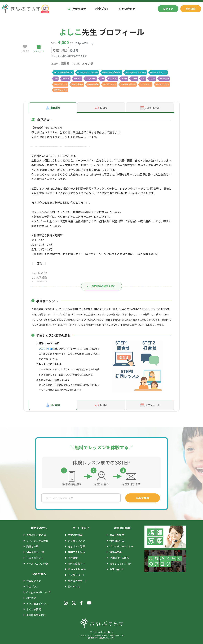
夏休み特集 (74, 586)
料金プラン (102, 9)
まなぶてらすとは (36, 535)
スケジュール (150, 108)
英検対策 (66, 78)
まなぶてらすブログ (120, 564)
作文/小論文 (91, 78)
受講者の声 (32, 546)
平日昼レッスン (162, 84)
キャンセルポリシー (37, 604)
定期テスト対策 (76, 552)
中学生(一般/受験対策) (63, 72)
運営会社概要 (117, 535)
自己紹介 (53, 108)
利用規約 (31, 598)
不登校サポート (110, 84)
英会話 (152, 78)
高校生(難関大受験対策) (136, 72)
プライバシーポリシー (122, 546)
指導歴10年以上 (61, 84)
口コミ (101, 108)
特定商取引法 (117, 541)
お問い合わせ (127, 9)
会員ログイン (34, 581)
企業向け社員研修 (119, 558)
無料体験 (191, 9)
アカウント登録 (47, 349)
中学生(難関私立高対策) (87, 72)
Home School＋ (77, 569)
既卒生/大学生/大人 (158, 72)
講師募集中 (116, 552)
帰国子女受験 (93, 84)
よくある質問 (34, 609)
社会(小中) (113, 78)
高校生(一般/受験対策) (112, 72)
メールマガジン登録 (37, 564)
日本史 (124, 78)
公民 (143, 78)
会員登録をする (35, 558)
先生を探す (77, 9)
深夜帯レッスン (61, 90)
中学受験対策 (75, 535)
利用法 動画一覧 (35, 552)
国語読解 (78, 78)
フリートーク (146, 84)
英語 (56, 78)
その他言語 (164, 78)
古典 (102, 78)
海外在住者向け (76, 564)
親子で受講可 (77, 84)
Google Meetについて (39, 592)
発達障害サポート (128, 84)
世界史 (134, 78)
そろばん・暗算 (76, 546)
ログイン (168, 9)
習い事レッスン (76, 541)
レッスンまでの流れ (37, 541)
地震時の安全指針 (36, 615)
